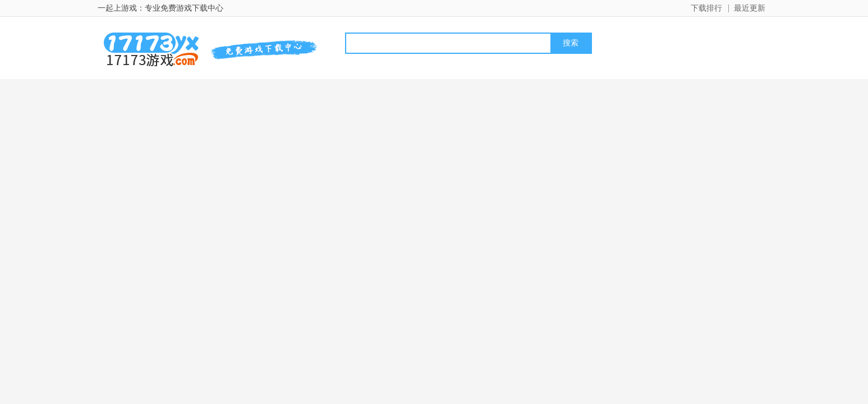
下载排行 (706, 8)
